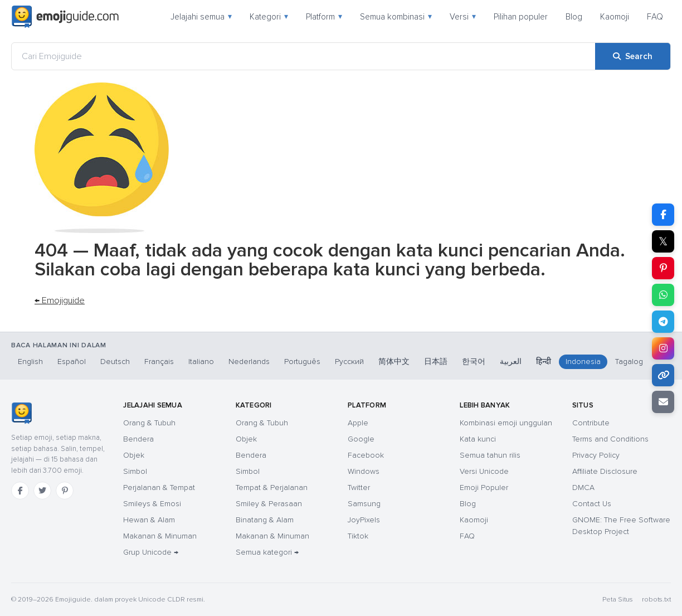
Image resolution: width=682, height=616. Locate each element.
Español (72, 362)
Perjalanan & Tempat (159, 488)
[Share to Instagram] (663, 348)
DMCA (583, 488)
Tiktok (358, 536)
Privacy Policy (596, 455)
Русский (349, 362)
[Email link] (663, 402)
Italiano (201, 362)
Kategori (269, 17)
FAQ (655, 17)
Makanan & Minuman (160, 536)
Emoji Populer (484, 488)
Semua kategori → (267, 552)
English (30, 362)
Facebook (366, 455)
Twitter (359, 488)
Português (302, 362)
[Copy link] (663, 375)
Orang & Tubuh (149, 423)
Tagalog (629, 362)
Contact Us (592, 504)
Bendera (138, 439)
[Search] (633, 56)
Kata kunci (478, 439)
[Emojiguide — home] (65, 17)
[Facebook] (20, 491)
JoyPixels (364, 520)
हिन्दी (544, 362)
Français (159, 362)
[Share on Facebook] (663, 215)
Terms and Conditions (610, 439)
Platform (324, 17)
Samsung (364, 504)
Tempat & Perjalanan (272, 488)
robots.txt (656, 600)
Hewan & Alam (149, 520)
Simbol (135, 471)
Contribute (591, 423)
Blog (574, 17)
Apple (358, 423)
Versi (463, 17)
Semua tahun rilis (490, 455)
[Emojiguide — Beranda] (21, 413)
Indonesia (583, 362)
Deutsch (115, 362)
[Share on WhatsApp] (663, 295)
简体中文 (394, 362)
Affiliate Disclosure (605, 471)
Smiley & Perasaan (269, 504)
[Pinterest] (65, 491)
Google (361, 439)
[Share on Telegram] (663, 322)
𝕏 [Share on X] (663, 241)
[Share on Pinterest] (663, 268)
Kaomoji (615, 17)
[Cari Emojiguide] (303, 56)
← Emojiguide (60, 300)
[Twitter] (42, 491)
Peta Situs (618, 600)
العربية (511, 362)
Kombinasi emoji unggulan (506, 423)
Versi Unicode (484, 471)
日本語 (436, 362)
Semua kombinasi (396, 17)
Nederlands (249, 362)
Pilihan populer (521, 17)
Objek (134, 455)
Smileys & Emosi (152, 504)
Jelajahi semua (201, 17)
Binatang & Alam (265, 520)
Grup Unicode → (151, 552)
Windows (364, 471)
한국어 (474, 362)
